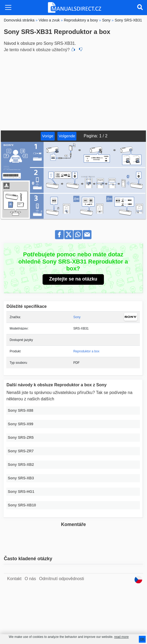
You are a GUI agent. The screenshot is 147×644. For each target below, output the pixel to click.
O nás (30, 579)
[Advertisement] (73, 91)
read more (121, 637)
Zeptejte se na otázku (73, 279)
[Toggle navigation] (8, 7)
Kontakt (14, 579)
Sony (77, 317)
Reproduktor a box (86, 351)
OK (142, 639)
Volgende (67, 136)
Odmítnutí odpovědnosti (62, 579)
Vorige (48, 136)
